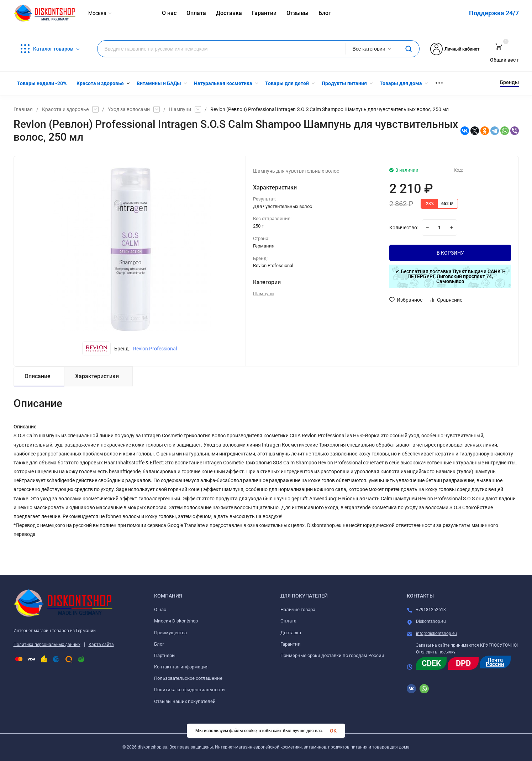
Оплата (288, 621)
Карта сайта (101, 645)
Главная (23, 109)
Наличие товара (298, 609)
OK (333, 731)
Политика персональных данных (47, 645)
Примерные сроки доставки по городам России (332, 655)
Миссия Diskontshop (176, 621)
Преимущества (170, 633)
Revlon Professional (155, 349)
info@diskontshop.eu (436, 634)
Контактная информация (181, 667)
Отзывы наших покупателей (185, 701)
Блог (159, 644)
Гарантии (291, 644)
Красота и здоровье (65, 109)
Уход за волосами (129, 109)
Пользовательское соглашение (188, 678)
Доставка (291, 633)
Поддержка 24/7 (494, 13)
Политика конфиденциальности (189, 690)
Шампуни (180, 109)
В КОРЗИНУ (450, 253)
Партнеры (165, 655)
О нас (160, 609)
